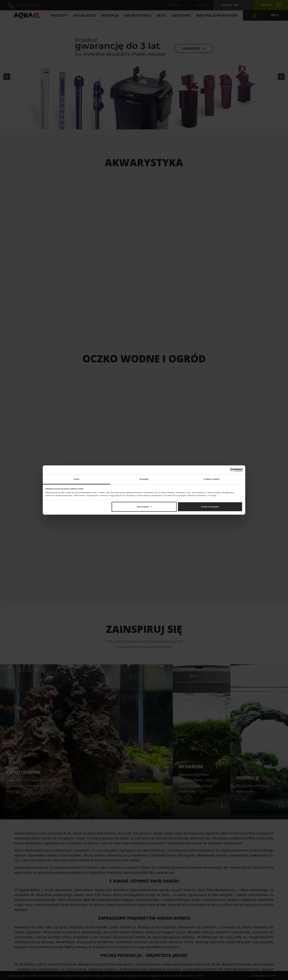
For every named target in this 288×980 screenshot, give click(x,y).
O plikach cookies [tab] (211, 479)
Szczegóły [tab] (144, 479)
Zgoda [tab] (77, 479)
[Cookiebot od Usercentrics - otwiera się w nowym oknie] (223, 470)
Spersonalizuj (144, 507)
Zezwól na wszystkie (210, 507)
